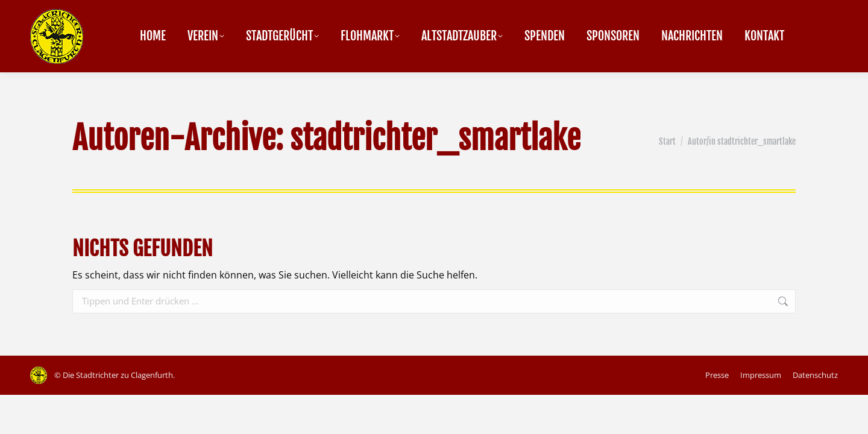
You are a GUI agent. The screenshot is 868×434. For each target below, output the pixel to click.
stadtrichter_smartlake (435, 138)
